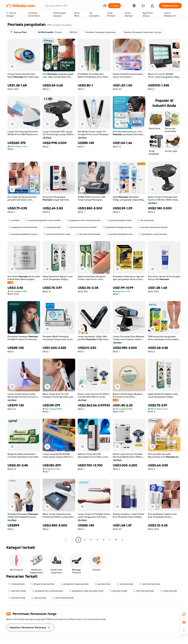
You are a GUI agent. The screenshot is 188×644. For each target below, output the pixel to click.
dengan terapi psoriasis (42, 584)
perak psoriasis (125, 584)
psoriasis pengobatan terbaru (23, 234)
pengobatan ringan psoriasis (74, 584)
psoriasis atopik (17, 598)
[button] (105, 6)
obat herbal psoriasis (63, 598)
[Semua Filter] (18, 32)
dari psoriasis (39, 598)
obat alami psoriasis (150, 584)
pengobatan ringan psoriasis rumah (86, 591)
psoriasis (14, 220)
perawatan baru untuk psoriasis (47, 591)
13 (116, 540)
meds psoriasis (16, 584)
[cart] (144, 6)
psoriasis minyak (17, 591)
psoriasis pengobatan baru (120, 234)
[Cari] (114, 6)
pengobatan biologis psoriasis (117, 227)
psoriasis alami (103, 584)
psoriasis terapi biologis (88, 234)
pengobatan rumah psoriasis (153, 234)
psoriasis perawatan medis (57, 234)
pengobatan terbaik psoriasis (23, 227)
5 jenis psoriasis (168, 591)
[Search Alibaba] (73, 6)
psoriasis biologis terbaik (119, 220)
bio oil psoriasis (146, 220)
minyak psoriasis (52, 227)
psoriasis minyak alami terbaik (82, 227)
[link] (184, 614)
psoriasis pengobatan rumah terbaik (43, 220)
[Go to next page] (122, 540)
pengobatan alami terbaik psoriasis (83, 220)
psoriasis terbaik (118, 591)
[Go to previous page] (66, 540)
